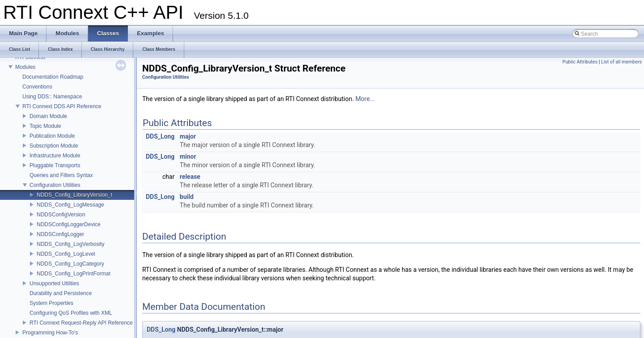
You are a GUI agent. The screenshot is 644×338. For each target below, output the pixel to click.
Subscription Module (54, 146)
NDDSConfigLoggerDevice (69, 224)
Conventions (37, 87)
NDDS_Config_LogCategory (70, 264)
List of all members (621, 62)
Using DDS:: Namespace (52, 97)
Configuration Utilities (55, 185)
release (190, 177)
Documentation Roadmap (53, 77)
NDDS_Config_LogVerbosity (70, 244)
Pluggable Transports (55, 165)
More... (365, 99)
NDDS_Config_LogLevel (66, 254)
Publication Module (52, 136)
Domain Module (48, 116)
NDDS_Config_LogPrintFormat (74, 274)
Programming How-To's (50, 333)
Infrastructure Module (55, 156)
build (187, 197)
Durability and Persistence (61, 293)
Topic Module (45, 126)
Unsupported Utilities (54, 283)
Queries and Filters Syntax (61, 175)
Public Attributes (580, 62)
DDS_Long (160, 136)
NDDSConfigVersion (61, 215)
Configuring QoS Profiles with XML (71, 313)
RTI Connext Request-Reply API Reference (81, 323)
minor (188, 156)
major (188, 136)
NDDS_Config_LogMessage (70, 205)
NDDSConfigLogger (60, 234)
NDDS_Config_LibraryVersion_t (74, 195)
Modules (25, 67)
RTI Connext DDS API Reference (62, 106)
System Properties (51, 303)
